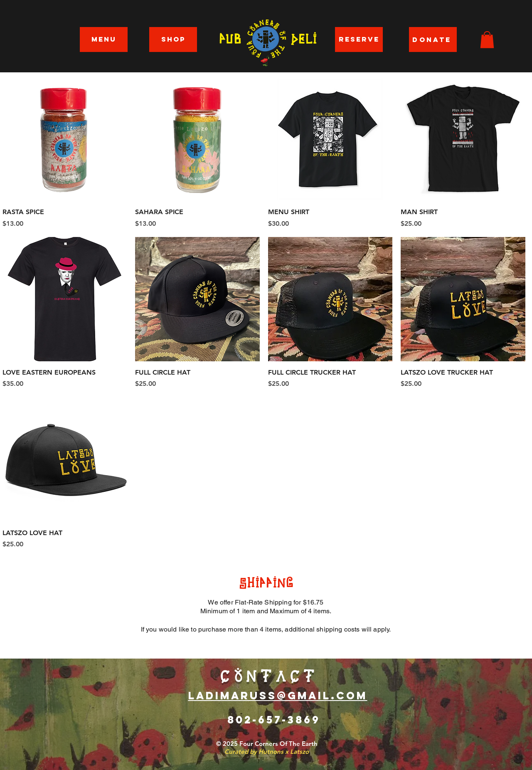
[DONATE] (433, 39)
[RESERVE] (359, 39)
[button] (487, 40)
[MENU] (104, 39)
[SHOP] (173, 39)
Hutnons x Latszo (284, 751)
